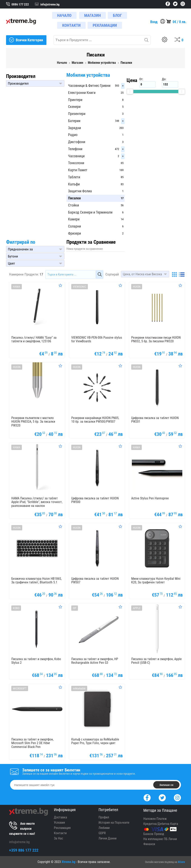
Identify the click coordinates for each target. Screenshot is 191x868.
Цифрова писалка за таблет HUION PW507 (95, 581)
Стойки (73, 205)
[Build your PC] (166, 40)
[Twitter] (162, 797)
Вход (154, 22)
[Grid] (174, 274)
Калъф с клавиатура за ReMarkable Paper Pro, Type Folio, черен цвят (95, 741)
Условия (59, 823)
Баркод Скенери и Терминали (90, 212)
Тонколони (76, 163)
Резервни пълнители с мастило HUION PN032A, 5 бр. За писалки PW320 (33, 422)
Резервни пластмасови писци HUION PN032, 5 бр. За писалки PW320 (156, 339)
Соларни (75, 226)
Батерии (74, 121)
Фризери (75, 233)
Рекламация (62, 828)
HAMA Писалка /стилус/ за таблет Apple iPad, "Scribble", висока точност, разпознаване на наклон (37, 502)
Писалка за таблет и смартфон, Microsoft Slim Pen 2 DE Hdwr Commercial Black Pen (32, 743)
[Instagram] (177, 797)
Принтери (75, 100)
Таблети (74, 177)
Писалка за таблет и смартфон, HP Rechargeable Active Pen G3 (95, 661)
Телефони (75, 149)
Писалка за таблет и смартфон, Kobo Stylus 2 (36, 661)
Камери (74, 219)
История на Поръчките (114, 823)
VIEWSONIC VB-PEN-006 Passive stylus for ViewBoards (97, 339)
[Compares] (180, 40)
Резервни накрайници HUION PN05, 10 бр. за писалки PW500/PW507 (95, 420)
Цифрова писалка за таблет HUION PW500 (95, 500)
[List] (182, 274)
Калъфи (74, 184)
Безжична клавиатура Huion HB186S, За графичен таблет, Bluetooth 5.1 (36, 581)
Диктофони (77, 142)
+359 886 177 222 (24, 850)
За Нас (58, 838)
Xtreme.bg (68, 862)
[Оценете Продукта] (60, 285)
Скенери (74, 107)
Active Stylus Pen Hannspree (150, 498)
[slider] (130, 91)
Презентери (77, 114)
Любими (104, 828)
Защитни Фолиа (80, 191)
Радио (73, 135)
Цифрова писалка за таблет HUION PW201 (155, 420)
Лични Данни (108, 838)
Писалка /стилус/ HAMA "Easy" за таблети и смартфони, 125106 (34, 339)
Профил (104, 817)
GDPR (102, 833)
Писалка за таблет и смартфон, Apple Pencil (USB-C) (156, 661)
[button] (35, 83)
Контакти (60, 833)
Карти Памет (78, 170)
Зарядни (75, 128)
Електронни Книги (82, 93)
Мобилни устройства (88, 75)
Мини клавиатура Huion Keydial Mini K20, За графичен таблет (156, 581)
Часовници (76, 156)
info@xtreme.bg (19, 842)
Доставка (60, 817)
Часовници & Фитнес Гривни (89, 86)
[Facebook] (147, 797)
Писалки (74, 198)
